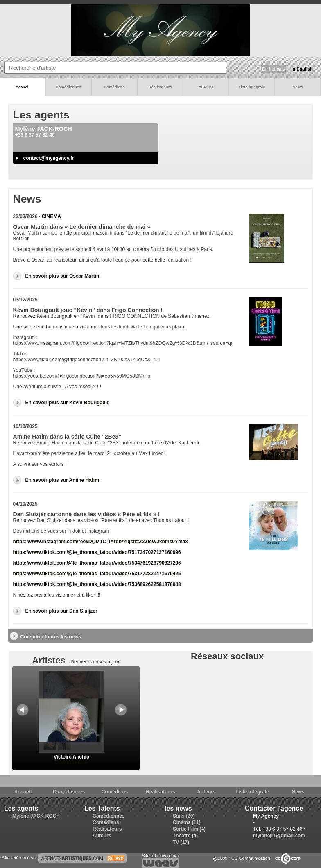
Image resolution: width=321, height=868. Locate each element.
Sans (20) (184, 816)
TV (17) (181, 842)
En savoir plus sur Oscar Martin (62, 276)
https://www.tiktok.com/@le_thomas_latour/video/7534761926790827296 (97, 563)
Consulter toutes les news (51, 637)
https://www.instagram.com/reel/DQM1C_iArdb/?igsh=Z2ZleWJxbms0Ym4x (101, 542)
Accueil (23, 87)
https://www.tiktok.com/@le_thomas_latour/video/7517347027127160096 (97, 552)
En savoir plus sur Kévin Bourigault (67, 403)
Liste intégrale (252, 87)
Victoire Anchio (72, 754)
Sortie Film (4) (189, 829)
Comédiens (114, 87)
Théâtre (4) (185, 836)
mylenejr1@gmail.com (279, 836)
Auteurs (206, 87)
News (297, 87)
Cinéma (51, 216)
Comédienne (71, 763)
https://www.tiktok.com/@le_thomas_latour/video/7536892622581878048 (97, 584)
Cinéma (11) (187, 822)
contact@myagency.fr (49, 158)
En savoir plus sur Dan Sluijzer (61, 611)
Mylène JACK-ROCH (36, 816)
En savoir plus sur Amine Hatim (62, 480)
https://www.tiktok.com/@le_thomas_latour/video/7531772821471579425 (97, 574)
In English (302, 69)
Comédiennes (69, 87)
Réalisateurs (160, 87)
